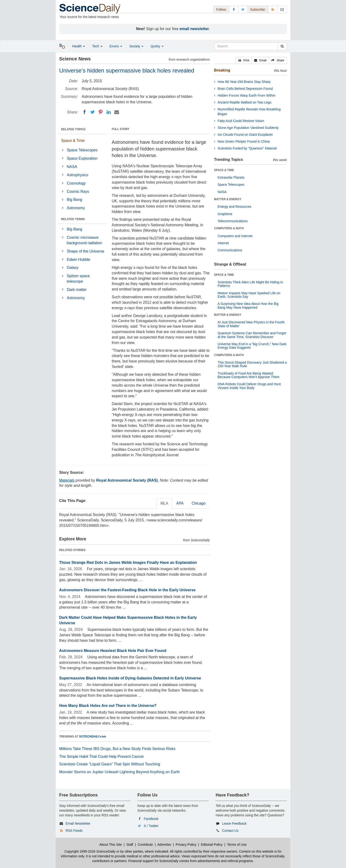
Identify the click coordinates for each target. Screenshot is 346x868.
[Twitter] (93, 112)
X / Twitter (151, 826)
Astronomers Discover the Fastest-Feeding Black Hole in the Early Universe (127, 590)
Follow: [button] (221, 9)
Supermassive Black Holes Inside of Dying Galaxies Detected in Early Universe (130, 678)
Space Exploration (82, 158)
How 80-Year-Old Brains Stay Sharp (244, 82)
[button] (244, 60)
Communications (230, 250)
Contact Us (230, 831)
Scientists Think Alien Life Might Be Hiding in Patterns (250, 284)
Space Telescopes (82, 150)
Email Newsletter (78, 823)
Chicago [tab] (199, 503)
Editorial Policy (212, 845)
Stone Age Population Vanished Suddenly (248, 128)
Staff (130, 845)
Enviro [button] (116, 46)
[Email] (117, 112)
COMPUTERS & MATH (229, 228)
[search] (282, 46)
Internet (223, 243)
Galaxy (73, 268)
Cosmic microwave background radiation (84, 240)
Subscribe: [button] (258, 9)
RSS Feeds (74, 831)
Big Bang (74, 200)
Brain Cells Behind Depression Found (245, 89)
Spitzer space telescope (78, 279)
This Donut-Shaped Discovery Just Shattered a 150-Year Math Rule (252, 364)
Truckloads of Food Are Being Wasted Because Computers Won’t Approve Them (248, 375)
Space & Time (73, 141)
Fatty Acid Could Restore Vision (241, 121)
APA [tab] (180, 503)
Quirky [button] (157, 46)
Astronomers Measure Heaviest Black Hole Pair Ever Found (113, 651)
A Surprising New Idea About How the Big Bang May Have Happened (248, 305)
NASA (72, 167)
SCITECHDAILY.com (93, 737)
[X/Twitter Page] (243, 9)
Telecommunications (233, 221)
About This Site (111, 845)
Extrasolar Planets (231, 177)
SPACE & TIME (224, 170)
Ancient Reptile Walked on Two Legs (244, 102)
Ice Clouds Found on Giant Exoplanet (245, 135)
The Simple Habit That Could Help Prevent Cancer (102, 757)
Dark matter (77, 290)
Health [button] (79, 46)
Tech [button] (97, 46)
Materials (67, 480)
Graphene (225, 214)
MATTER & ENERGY (228, 199)
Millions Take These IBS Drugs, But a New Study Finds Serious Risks (117, 749)
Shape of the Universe (85, 251)
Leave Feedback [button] (234, 823)
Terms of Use (237, 845)
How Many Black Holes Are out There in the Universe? (108, 706)
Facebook (151, 819)
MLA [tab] (164, 503)
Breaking (222, 70)
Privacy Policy (186, 845)
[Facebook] (84, 112)
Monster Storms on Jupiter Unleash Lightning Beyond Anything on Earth (120, 772)
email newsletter (194, 29)
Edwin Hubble (78, 260)
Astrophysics (78, 175)
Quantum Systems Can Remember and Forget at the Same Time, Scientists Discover (252, 335)
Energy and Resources (234, 207)
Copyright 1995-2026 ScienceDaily (90, 851)
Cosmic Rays (78, 192)
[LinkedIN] (109, 112)
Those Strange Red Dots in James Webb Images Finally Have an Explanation (128, 563)
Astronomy (76, 208)
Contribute (145, 845)
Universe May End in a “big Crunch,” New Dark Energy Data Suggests (252, 346)
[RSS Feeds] (273, 9)
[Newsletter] (282, 9)
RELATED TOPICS (73, 129)
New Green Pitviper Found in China (244, 141)
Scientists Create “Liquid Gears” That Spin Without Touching (110, 764)
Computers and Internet (235, 236)
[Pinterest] (101, 112)
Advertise (164, 845)
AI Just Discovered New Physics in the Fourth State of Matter (251, 324)
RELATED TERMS (73, 219)
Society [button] (136, 46)
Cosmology (76, 183)
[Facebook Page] (234, 9)
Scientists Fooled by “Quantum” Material (247, 148)
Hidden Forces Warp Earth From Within (246, 95)
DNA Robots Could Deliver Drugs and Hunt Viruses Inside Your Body (249, 386)
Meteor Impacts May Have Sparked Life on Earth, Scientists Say (249, 295)
